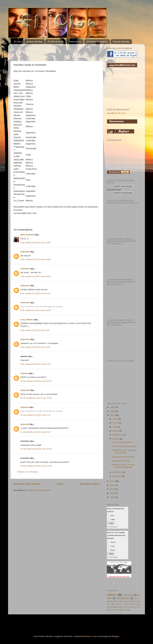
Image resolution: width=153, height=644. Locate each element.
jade (135, 604)
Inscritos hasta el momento (124, 446)
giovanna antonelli (122, 604)
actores (137, 598)
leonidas (110, 607)
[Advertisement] (49, 51)
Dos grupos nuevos (121, 461)
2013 (113, 481)
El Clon (18, 42)
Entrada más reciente (27, 484)
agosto (116, 431)
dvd (123, 601)
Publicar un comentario (28, 472)
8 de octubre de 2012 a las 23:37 (35, 293)
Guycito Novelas (121, 42)
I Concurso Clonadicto (122, 442)
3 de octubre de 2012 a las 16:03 (35, 243)
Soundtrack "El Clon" (116, 113)
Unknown (25, 252)
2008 (113, 411)
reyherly (24, 373)
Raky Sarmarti (27, 235)
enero (115, 419)
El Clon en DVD (56, 42)
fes (136, 601)
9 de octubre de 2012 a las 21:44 (35, 364)
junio (115, 427)
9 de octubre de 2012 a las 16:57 (35, 347)
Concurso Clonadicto (97, 42)
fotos (109, 604)
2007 (113, 407)
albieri (112, 601)
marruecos (127, 607)
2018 (113, 497)
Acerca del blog (34, 42)
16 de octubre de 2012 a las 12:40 (36, 466)
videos (112, 595)
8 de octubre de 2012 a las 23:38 (35, 310)
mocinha (136, 607)
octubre (116, 439)
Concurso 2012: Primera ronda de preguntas (123, 466)
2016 (113, 493)
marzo (116, 423)
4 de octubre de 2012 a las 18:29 (35, 276)
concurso (128, 595)
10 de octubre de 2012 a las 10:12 (36, 381)
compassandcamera (82, 636)
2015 (113, 489)
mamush (25, 407)
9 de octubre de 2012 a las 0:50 (35, 330)
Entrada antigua (90, 484)
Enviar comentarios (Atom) (39, 490)
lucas (118, 607)
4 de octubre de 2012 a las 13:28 (35, 259)
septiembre (118, 435)
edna (130, 601)
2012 (113, 415)
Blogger (115, 636)
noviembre (118, 472)
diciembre (117, 476)
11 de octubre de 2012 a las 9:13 (35, 432)
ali (118, 601)
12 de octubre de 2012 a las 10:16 (36, 449)
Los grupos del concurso (123, 457)
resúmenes (123, 598)
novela (125, 610)
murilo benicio (114, 610)
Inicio (60, 484)
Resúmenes (75, 42)
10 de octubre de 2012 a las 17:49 (36, 398)
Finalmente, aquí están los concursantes (124, 451)
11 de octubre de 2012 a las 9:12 (35, 415)
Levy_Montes (27, 320)
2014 (113, 485)
